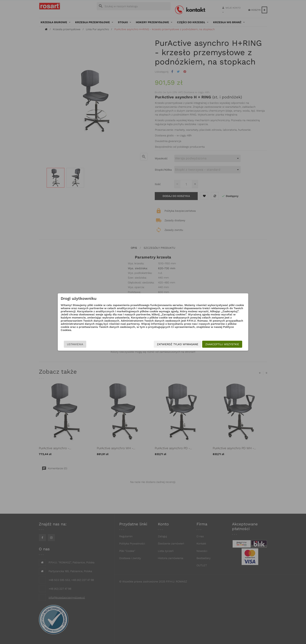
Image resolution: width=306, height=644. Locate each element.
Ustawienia (75, 344)
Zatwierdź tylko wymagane (178, 344)
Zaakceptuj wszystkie (222, 344)
